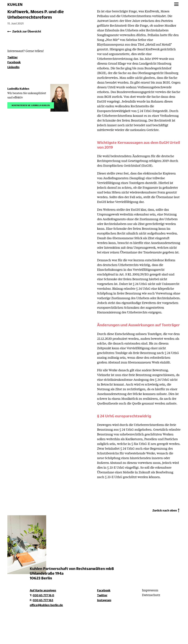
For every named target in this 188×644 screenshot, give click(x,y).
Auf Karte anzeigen (43, 590)
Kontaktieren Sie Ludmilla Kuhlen (31, 105)
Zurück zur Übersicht (27, 31)
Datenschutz (151, 595)
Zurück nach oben (165, 510)
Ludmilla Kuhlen (18, 89)
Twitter (12, 57)
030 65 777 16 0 (43, 595)
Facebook (14, 62)
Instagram (104, 600)
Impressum (150, 590)
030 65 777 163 (43, 600)
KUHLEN (15, 4)
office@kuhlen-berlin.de (46, 605)
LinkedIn (13, 67)
